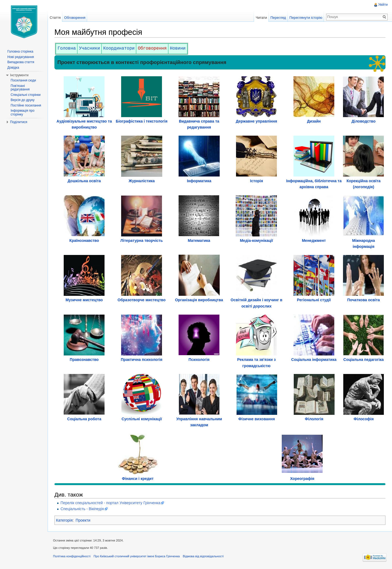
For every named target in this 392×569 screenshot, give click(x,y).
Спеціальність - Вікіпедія (82, 509)
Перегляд (278, 18)
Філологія (314, 419)
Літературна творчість (142, 241)
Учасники (90, 48)
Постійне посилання (26, 105)
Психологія (199, 360)
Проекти (83, 520)
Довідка (13, 68)
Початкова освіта (363, 300)
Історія (257, 181)
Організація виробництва (199, 300)
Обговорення (153, 48)
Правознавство (84, 360)
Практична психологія (142, 360)
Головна (67, 48)
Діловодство (363, 121)
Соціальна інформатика (314, 360)
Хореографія (302, 479)
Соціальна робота (85, 419)
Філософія (364, 419)
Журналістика (142, 181)
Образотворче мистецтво (142, 300)
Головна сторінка (20, 51)
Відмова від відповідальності (204, 556)
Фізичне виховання (257, 419)
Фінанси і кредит (138, 479)
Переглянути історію (306, 18)
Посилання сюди (23, 80)
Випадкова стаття (21, 62)
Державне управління (256, 121)
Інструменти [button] (19, 75)
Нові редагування (21, 57)
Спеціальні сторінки (26, 95)
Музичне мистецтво (85, 300)
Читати (261, 18)
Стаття (55, 18)
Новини (178, 48)
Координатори (119, 48)
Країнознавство (85, 241)
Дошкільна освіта (84, 181)
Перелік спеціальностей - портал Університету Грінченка (111, 503)
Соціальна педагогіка (363, 360)
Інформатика (199, 181)
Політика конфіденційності (72, 556)
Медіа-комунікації (256, 241)
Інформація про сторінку (22, 112)
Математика (199, 241)
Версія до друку (23, 100)
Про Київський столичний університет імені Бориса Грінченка (137, 556)
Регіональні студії (314, 300)
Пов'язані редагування (20, 88)
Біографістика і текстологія (142, 121)
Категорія (65, 520)
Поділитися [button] (19, 122)
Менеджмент (314, 241)
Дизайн (314, 121)
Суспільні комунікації (142, 419)
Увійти (383, 5)
